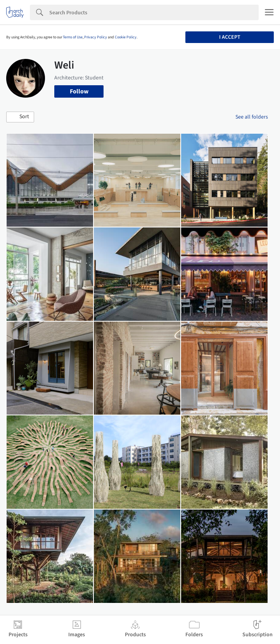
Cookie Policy (126, 37)
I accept (230, 37)
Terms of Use (73, 37)
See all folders (252, 117)
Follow (79, 91)
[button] (20, 117)
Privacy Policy (96, 37)
